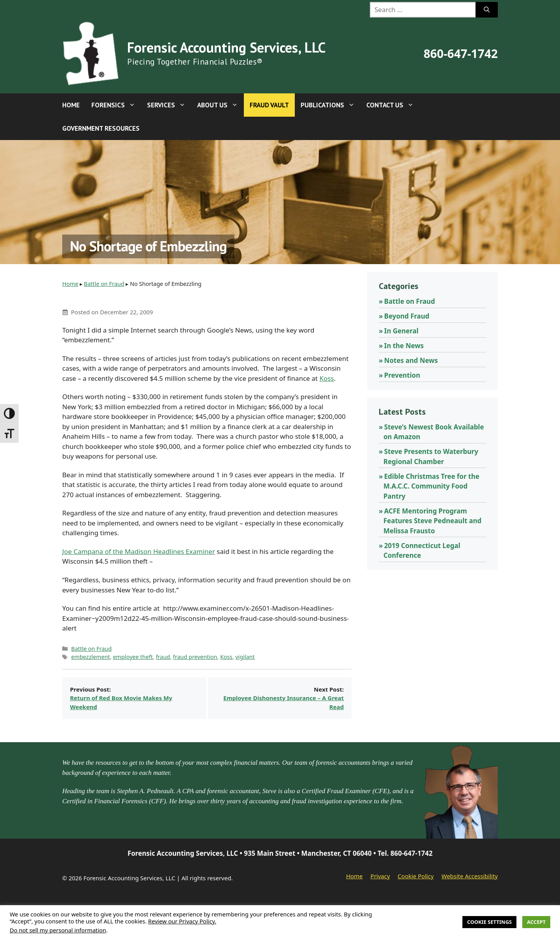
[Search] (487, 10)
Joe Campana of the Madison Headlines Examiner (139, 551)
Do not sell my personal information (58, 930)
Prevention (402, 375)
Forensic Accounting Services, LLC (226, 47)
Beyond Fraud (407, 316)
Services (169, 105)
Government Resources (101, 128)
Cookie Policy (416, 876)
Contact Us (393, 105)
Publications (331, 105)
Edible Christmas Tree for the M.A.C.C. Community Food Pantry (431, 486)
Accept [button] (536, 922)
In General (401, 331)
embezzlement (91, 657)
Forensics (116, 105)
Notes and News (411, 360)
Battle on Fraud (104, 284)
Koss (326, 378)
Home (71, 105)
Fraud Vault (269, 105)
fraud (163, 657)
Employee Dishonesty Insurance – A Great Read (283, 702)
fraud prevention (195, 657)
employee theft (133, 657)
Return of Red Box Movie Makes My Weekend (121, 702)
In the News (404, 346)
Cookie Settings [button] (489, 922)
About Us (220, 105)
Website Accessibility (470, 876)
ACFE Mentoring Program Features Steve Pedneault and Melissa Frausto (432, 521)
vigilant (245, 657)
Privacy (380, 876)
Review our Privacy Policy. (182, 921)
